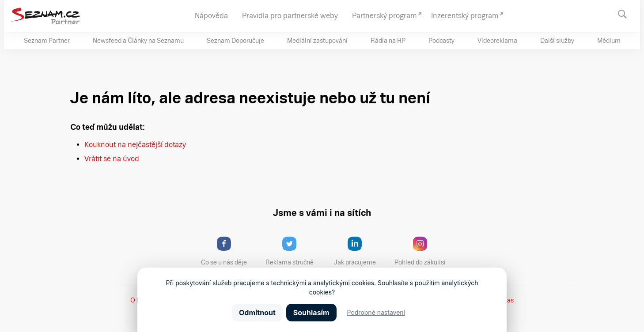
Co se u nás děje (228, 251)
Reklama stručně (294, 251)
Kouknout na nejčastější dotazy (135, 145)
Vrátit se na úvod (112, 159)
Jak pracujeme (360, 251)
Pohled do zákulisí (423, 251)
